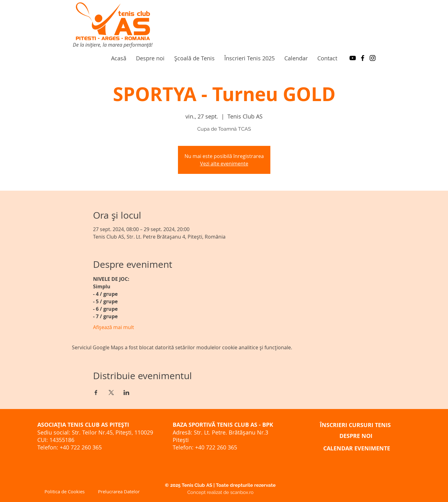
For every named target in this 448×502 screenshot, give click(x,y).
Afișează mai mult (114, 327)
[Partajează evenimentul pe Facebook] (96, 393)
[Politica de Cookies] (64, 491)
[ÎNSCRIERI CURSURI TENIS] (355, 425)
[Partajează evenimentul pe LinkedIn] (126, 393)
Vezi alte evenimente (224, 164)
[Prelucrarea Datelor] (119, 491)
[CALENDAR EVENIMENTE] (357, 448)
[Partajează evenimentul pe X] (111, 393)
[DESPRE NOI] (356, 436)
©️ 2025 (173, 485)
